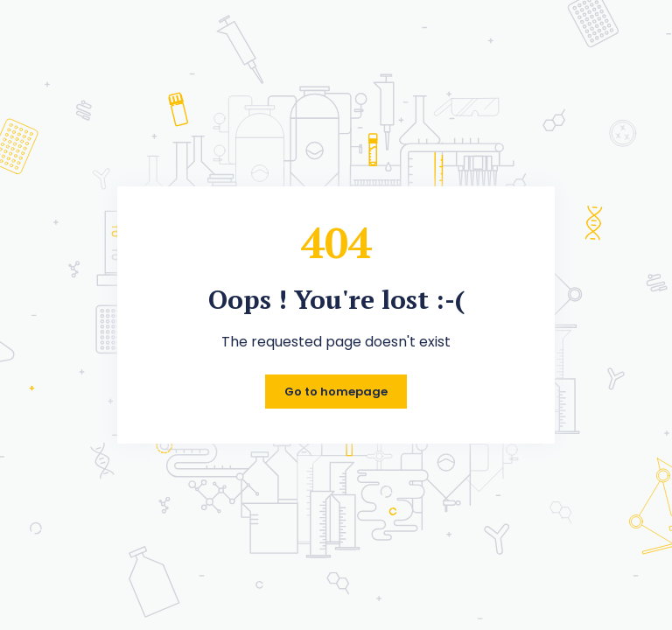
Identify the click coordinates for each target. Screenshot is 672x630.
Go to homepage (336, 392)
